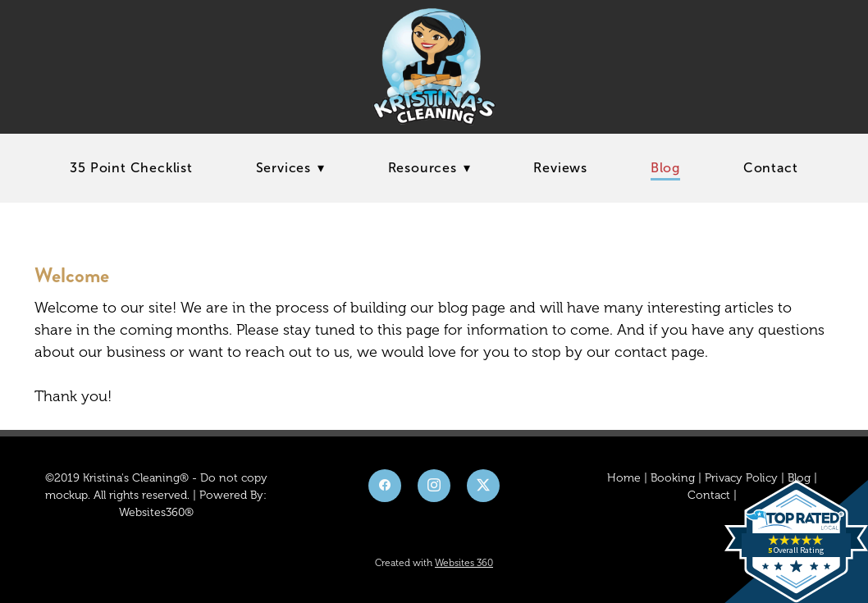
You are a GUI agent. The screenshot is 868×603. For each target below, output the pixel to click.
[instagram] (434, 486)
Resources (429, 168)
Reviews (560, 168)
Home (624, 478)
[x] (483, 486)
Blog (665, 168)
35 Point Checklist (131, 168)
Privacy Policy (741, 478)
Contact (771, 168)
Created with (434, 563)
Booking (673, 478)
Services (290, 168)
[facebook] (385, 486)
